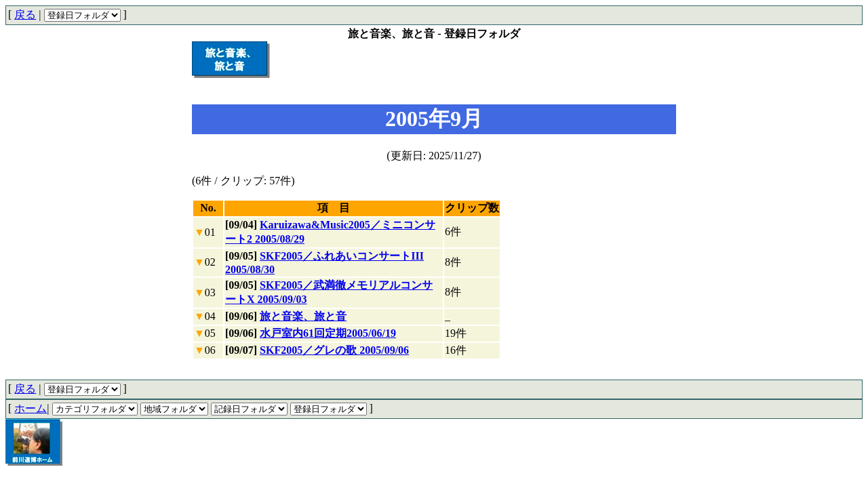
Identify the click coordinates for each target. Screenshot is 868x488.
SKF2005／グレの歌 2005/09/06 (334, 350)
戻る (25, 15)
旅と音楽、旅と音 (303, 316)
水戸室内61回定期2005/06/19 (328, 333)
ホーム (31, 408)
